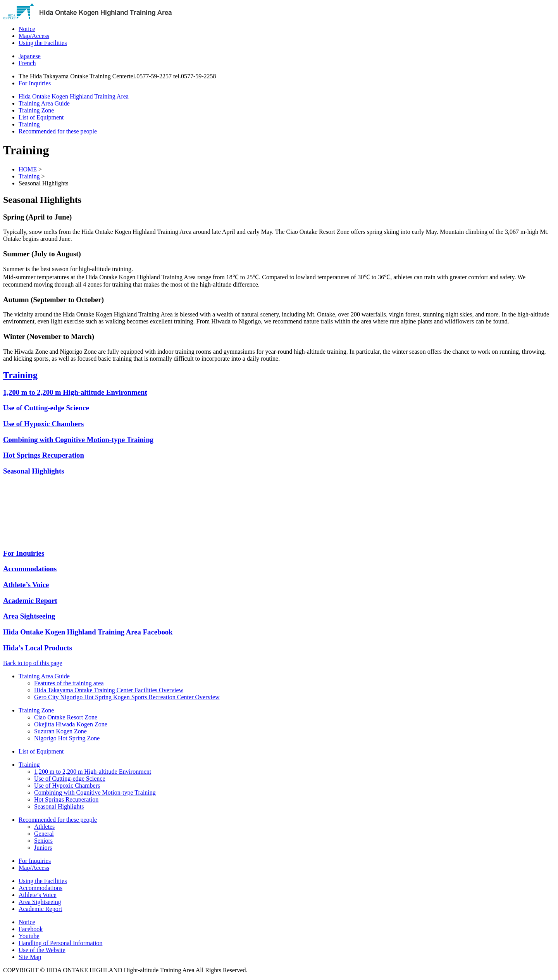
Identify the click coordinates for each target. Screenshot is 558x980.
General (44, 834)
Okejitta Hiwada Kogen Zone (71, 724)
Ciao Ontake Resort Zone (66, 717)
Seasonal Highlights (34, 471)
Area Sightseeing (40, 902)
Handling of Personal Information (60, 943)
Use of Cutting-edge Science (46, 408)
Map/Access (34, 868)
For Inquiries (35, 861)
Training (30, 176)
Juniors (43, 848)
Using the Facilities (43, 881)
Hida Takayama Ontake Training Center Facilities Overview (109, 690)
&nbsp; (55, 512)
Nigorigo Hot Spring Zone (67, 738)
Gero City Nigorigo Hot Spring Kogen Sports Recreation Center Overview (127, 697)
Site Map (30, 957)
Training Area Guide (44, 676)
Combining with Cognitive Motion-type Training (78, 440)
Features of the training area (69, 683)
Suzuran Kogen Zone (60, 731)
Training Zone (36, 710)
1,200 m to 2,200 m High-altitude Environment (75, 392)
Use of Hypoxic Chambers (43, 424)
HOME (28, 169)
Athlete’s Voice (38, 895)
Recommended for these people (58, 820)
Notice (27, 922)
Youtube (29, 936)
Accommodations (40, 888)
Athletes (44, 827)
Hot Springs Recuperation (44, 455)
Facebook (31, 929)
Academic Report (40, 909)
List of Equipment (41, 751)
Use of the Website (42, 950)
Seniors (43, 841)
